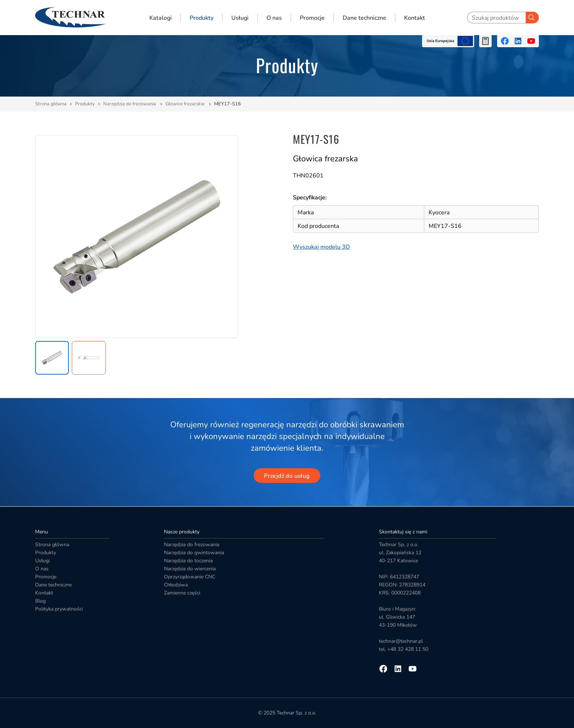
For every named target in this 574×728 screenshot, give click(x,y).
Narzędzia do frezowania (130, 104)
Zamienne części (182, 593)
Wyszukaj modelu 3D (321, 247)
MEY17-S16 (228, 104)
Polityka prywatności (59, 609)
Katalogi (161, 18)
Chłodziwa (176, 585)
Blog (40, 601)
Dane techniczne (364, 18)
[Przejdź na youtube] (531, 41)
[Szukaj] (532, 18)
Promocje (312, 18)
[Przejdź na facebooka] (505, 41)
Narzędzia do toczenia (188, 561)
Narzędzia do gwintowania (194, 553)
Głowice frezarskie (186, 104)
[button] (52, 358)
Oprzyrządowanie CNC (190, 577)
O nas (274, 18)
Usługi (240, 18)
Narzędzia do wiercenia (190, 569)
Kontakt (415, 18)
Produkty (202, 18)
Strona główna (51, 104)
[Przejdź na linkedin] (518, 41)
